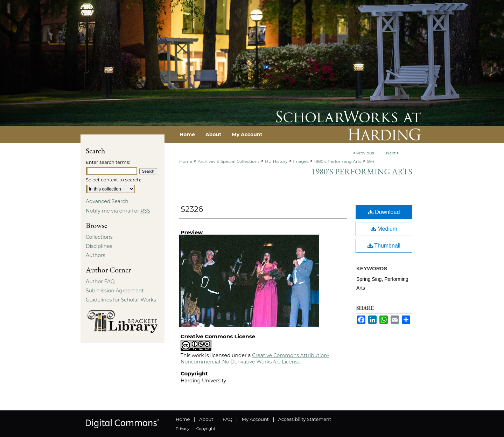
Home (186, 161)
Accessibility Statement (305, 419)
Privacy (183, 429)
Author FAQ (100, 282)
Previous (365, 153)
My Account (255, 419)
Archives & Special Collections (229, 161)
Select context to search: (113, 180)
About (206, 419)
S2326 (192, 209)
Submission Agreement (115, 291)
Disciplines (99, 246)
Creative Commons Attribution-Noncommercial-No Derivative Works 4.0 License (255, 359)
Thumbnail (384, 246)
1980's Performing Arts (338, 161)
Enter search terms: (108, 162)
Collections (99, 237)
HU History (276, 161)
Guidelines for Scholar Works (121, 300)
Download (384, 212)
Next (391, 153)
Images (301, 161)
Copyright (206, 429)
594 (371, 161)
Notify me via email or (118, 211)
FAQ (227, 419)
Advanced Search (107, 201)
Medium (384, 229)
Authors (96, 255)
